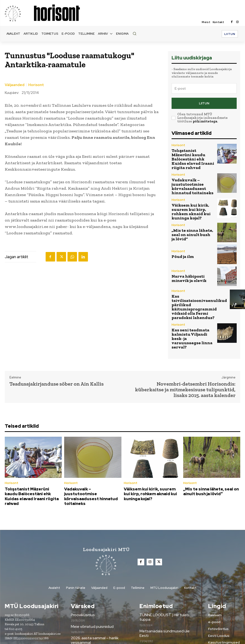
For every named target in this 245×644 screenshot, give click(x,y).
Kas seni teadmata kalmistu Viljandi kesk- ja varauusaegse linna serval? (193, 312)
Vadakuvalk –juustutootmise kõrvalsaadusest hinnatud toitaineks (189, 175)
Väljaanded (15, 85)
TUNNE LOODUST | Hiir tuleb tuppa (168, 579)
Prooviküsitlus (82, 579)
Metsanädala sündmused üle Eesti (167, 591)
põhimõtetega (205, 119)
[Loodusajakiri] (19, 13)
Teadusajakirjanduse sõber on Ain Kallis (57, 355)
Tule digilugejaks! (153, 602)
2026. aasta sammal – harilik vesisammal (94, 605)
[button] (135, 34)
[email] (204, 88)
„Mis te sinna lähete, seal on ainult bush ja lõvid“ (192, 219)
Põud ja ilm (180, 241)
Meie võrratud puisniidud (91, 591)
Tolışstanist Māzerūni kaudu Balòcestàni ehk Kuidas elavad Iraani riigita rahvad (190, 153)
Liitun (204, 102)
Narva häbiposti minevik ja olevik (192, 263)
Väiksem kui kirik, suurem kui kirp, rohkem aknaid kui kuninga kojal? (192, 197)
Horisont (36, 85)
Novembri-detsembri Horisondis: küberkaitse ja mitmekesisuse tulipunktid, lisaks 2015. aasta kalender (185, 361)
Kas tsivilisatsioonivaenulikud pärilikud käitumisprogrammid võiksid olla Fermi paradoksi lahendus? (194, 288)
